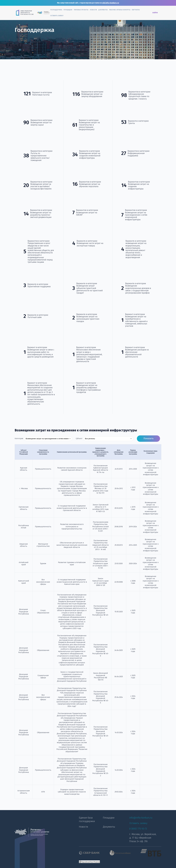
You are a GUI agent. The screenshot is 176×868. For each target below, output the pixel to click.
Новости (93, 10)
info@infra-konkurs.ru (141, 818)
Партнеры (136, 10)
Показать (148, 438)
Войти (155, 13)
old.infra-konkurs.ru (111, 3)
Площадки (68, 10)
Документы (103, 10)
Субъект (79, 439)
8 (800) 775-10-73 (138, 829)
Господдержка (56, 10)
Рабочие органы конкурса (120, 10)
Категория (19, 439)
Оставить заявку (57, 16)
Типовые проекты (81, 10)
